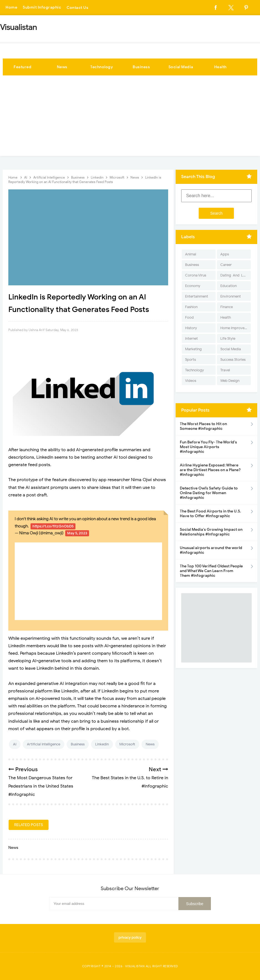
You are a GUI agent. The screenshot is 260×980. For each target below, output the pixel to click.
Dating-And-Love (235, 275)
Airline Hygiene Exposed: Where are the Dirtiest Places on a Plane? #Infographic (210, 470)
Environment (231, 296)
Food (189, 317)
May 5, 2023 (77, 533)
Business (141, 67)
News (62, 67)
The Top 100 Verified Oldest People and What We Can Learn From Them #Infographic (211, 571)
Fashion (191, 307)
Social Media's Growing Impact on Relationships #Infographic (211, 532)
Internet (191, 338)
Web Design (230, 381)
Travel (225, 370)
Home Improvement (236, 328)
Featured (22, 67)
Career (226, 265)
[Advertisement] (130, 117)
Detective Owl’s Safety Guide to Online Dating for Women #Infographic (209, 493)
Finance (227, 307)
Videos (191, 381)
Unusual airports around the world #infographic (211, 550)
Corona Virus (196, 275)
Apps (225, 254)
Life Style (228, 338)
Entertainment (197, 296)
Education (229, 286)
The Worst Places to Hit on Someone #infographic (203, 426)
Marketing (193, 349)
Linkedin (102, 744)
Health (220, 67)
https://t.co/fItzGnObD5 (53, 526)
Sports (190, 360)
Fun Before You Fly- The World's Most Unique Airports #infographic (208, 447)
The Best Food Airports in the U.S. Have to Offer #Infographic (210, 514)
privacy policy (130, 937)
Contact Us (77, 8)
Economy (193, 286)
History (191, 328)
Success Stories (233, 360)
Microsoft (127, 744)
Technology (102, 67)
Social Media (181, 67)
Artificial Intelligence (44, 744)
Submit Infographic (42, 8)
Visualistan (135, 966)
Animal (191, 254)
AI (15, 744)
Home (11, 8)
